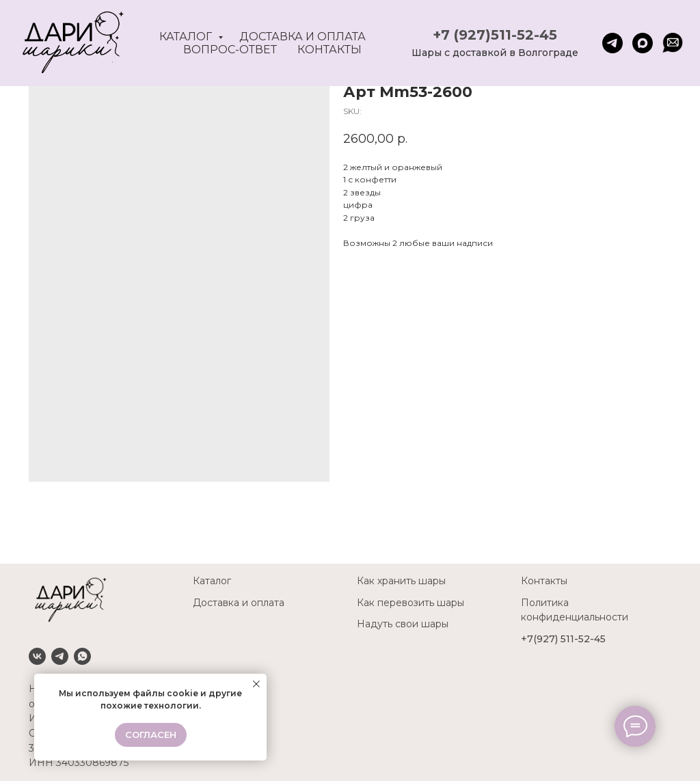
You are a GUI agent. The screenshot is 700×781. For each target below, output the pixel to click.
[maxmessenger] (643, 43)
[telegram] (612, 43)
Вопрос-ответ (230, 50)
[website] (673, 43)
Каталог (187, 37)
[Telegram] (60, 656)
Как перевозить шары (410, 603)
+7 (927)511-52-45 (495, 35)
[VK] (37, 656)
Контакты (329, 50)
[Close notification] (256, 684)
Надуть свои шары (403, 624)
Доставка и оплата (302, 37)
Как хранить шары (401, 581)
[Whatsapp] (82, 656)
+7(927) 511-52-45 (563, 639)
